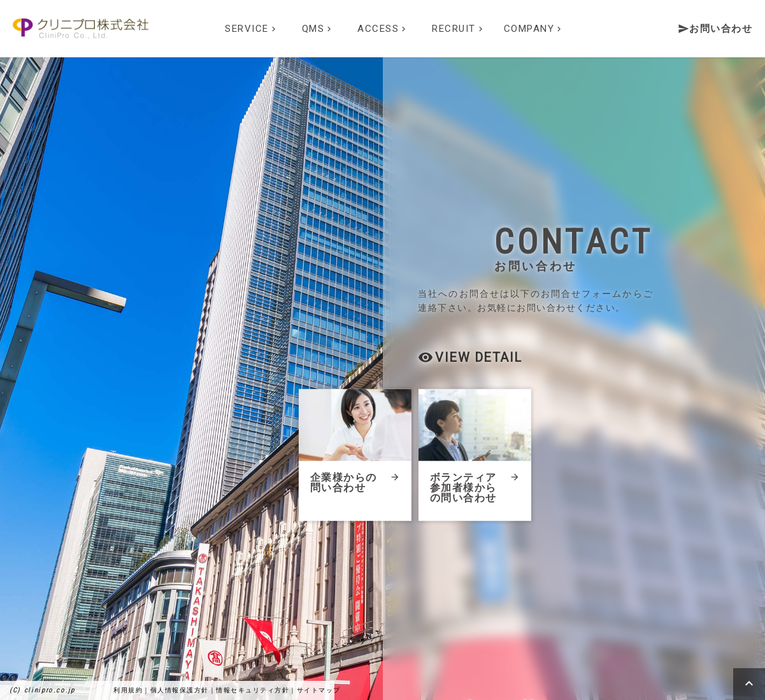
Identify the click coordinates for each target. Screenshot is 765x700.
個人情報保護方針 (180, 690)
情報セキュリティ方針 (253, 690)
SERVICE (252, 29)
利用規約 (128, 690)
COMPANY (534, 29)
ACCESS (383, 29)
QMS (318, 29)
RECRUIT (459, 29)
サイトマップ (319, 690)
